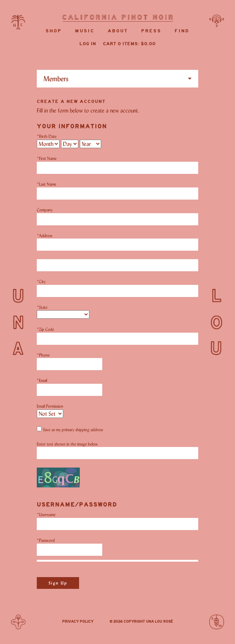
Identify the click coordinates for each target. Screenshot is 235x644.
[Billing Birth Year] (90, 144)
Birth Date (47, 136)
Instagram (102, 622)
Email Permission (50, 406)
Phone (43, 355)
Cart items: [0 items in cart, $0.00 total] (129, 44)
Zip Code (45, 329)
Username (46, 514)
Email (42, 380)
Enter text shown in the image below (67, 444)
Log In (88, 44)
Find (182, 31)
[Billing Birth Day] (70, 144)
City (41, 281)
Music (85, 31)
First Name (47, 158)
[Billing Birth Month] (48, 144)
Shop (54, 31)
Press (151, 31)
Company (45, 210)
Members (56, 79)
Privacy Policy (78, 622)
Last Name (47, 184)
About (118, 31)
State (42, 307)
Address (44, 235)
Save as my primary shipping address (73, 430)
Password (46, 540)
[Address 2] (117, 265)
